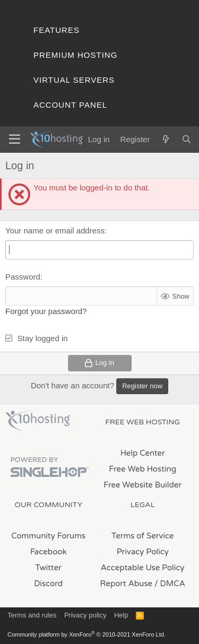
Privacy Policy (143, 552)
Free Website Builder (142, 485)
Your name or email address (55, 230)
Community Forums (48, 536)
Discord (48, 584)
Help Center (143, 453)
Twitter (49, 568)
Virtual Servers (74, 80)
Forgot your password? (46, 311)
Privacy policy (85, 615)
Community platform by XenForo (86, 634)
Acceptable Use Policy (143, 568)
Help (121, 615)
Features (57, 30)
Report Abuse (127, 584)
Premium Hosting (75, 55)
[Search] (187, 139)
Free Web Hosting (142, 469)
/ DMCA (170, 584)
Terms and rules (32, 615)
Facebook (49, 552)
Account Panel (70, 105)
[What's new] (165, 139)
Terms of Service (143, 536)
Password (23, 277)
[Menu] (15, 140)
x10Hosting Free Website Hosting (38, 421)
